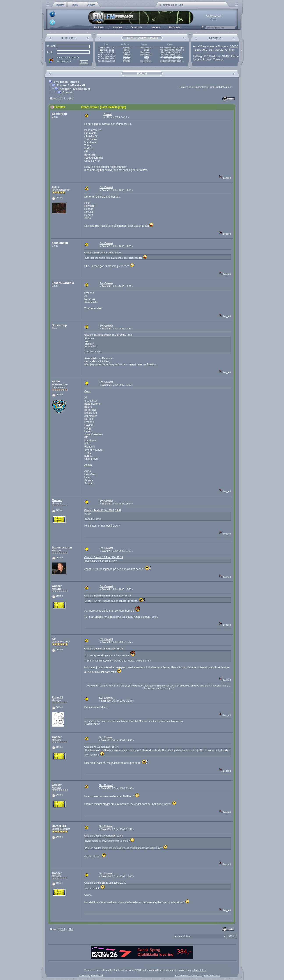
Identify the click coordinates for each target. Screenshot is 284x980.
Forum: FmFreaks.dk (71, 85)
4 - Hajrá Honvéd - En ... (172, 54)
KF (54, 639)
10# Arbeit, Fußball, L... (172, 52)
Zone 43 (57, 697)
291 (71, 99)
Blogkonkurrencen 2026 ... (172, 61)
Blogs (146, 50)
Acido (56, 381)
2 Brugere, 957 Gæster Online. (215, 50)
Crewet (67, 92)
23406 (234, 46)
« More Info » (199, 970)
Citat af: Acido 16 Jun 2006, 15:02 (103, 510)
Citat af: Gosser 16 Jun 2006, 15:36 (104, 649)
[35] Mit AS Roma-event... (172, 57)
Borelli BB (59, 826)
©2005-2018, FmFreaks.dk (91, 975)
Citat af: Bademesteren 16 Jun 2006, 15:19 (108, 596)
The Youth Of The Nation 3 (172, 50)
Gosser (57, 500)
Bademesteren (62, 547)
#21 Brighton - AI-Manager (172, 48)
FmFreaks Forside (67, 82)
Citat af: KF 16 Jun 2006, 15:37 (101, 747)
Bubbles (126, 54)
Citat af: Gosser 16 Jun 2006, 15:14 (104, 557)
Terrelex (218, 59)
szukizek (126, 52)
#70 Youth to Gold (172, 59)
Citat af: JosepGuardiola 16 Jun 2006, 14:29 (108, 335)
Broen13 (126, 48)
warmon (126, 57)
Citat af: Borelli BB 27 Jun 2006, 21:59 (105, 883)
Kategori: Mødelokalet (75, 89)
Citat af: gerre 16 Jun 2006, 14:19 (103, 253)
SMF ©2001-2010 (212, 975)
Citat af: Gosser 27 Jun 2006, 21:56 (104, 836)
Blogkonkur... (146, 48)
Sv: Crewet (106, 187)
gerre (56, 187)
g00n (126, 50)
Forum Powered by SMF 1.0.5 (188, 975)
